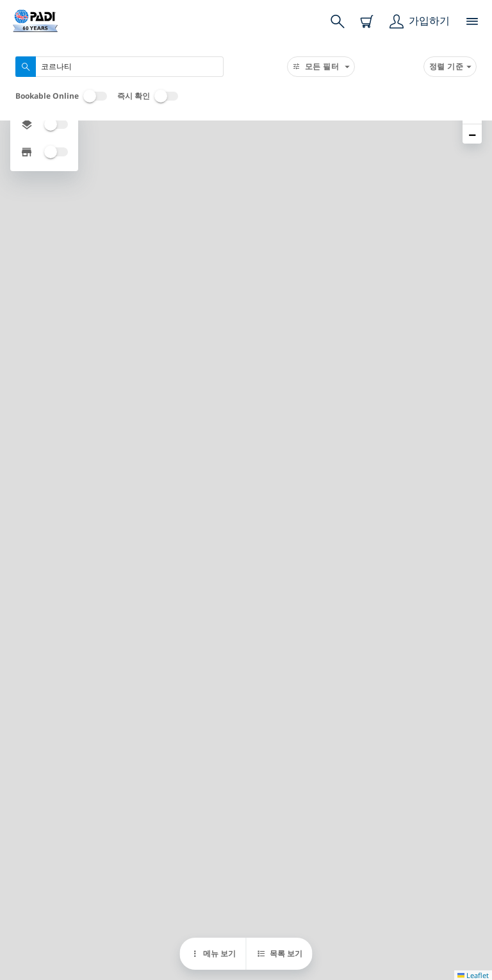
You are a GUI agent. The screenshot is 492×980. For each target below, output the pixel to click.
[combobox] (119, 67)
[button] (472, 134)
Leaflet (473, 975)
